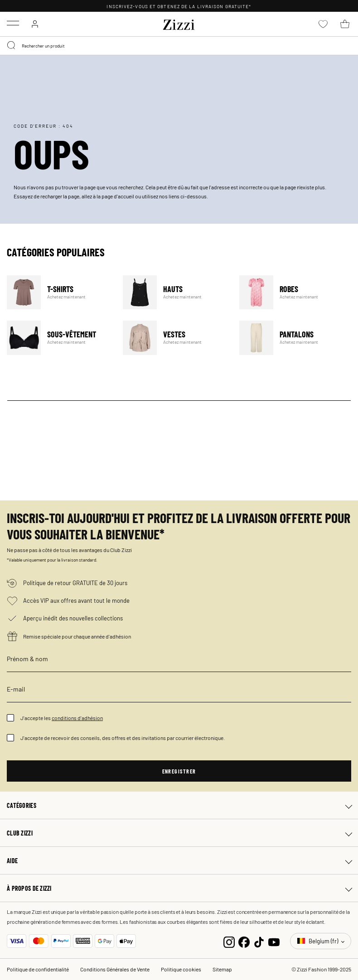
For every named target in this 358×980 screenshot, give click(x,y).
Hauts (175, 292)
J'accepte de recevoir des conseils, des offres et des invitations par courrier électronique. (123, 738)
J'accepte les (62, 718)
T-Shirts (59, 292)
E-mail (16, 689)
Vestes (175, 338)
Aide (12, 860)
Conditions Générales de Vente (115, 969)
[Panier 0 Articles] (345, 24)
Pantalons (292, 338)
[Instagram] (229, 941)
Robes (292, 292)
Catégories (22, 805)
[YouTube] (274, 941)
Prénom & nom (27, 658)
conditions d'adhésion (77, 718)
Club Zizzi (20, 833)
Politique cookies (181, 969)
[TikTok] (259, 941)
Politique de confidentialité (38, 969)
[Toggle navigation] (13, 23)
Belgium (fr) (318, 941)
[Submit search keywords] (12, 46)
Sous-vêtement (59, 338)
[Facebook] (244, 941)
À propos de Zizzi (29, 888)
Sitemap (222, 969)
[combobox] (179, 46)
